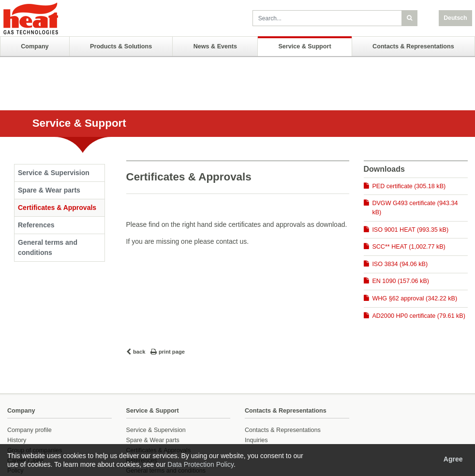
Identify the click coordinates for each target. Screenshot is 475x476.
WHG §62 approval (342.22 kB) (415, 298)
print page (172, 352)
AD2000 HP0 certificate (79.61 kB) (419, 316)
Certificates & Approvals (57, 208)
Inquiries (256, 440)
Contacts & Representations (413, 46)
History (17, 440)
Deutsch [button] (455, 18)
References (36, 225)
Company (35, 46)
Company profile (30, 430)
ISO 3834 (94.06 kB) (400, 264)
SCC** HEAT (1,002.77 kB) (408, 247)
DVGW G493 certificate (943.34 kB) (415, 208)
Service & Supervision (54, 173)
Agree (453, 459)
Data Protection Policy (200, 464)
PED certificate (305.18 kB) (409, 186)
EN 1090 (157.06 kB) (401, 281)
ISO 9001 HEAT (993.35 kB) (410, 230)
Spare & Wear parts (49, 190)
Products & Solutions (121, 46)
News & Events (215, 46)
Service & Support (304, 46)
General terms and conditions (48, 247)
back (139, 352)
